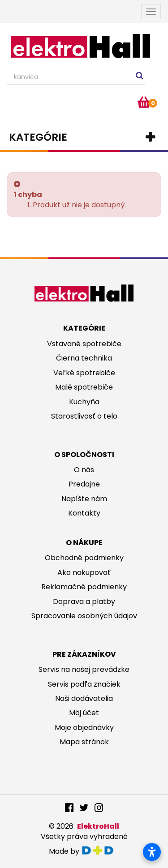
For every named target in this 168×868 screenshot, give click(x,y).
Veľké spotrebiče (84, 373)
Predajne (84, 484)
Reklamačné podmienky (84, 587)
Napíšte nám (84, 499)
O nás (84, 470)
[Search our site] (76, 77)
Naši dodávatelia (84, 698)
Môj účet (84, 713)
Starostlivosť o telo (84, 416)
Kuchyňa (84, 402)
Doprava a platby (84, 602)
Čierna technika (84, 358)
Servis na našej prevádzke (84, 669)
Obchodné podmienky (84, 558)
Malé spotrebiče (84, 387)
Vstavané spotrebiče (84, 344)
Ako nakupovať (84, 572)
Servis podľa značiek (84, 684)
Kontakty (84, 513)
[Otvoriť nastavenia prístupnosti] (152, 852)
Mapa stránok (84, 742)
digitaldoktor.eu (100, 850)
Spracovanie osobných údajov (84, 616)
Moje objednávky (84, 728)
